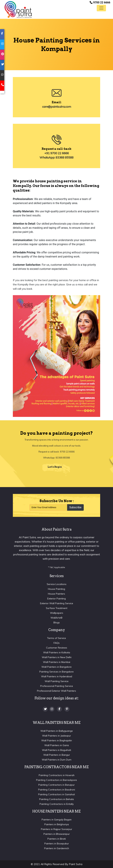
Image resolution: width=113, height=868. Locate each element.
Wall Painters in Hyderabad (57, 676)
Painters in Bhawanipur (57, 834)
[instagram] (2, 45)
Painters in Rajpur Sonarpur (56, 829)
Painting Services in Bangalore (56, 672)
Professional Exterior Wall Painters (56, 691)
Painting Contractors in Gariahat (56, 794)
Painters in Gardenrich (57, 848)
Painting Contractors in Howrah (57, 775)
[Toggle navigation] (101, 8)
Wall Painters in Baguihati (56, 750)
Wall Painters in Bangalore (56, 667)
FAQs (57, 643)
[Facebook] (59, 709)
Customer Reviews (57, 648)
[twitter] (2, 65)
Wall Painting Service (57, 681)
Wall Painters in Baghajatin (57, 740)
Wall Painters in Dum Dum (57, 760)
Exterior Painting (56, 599)
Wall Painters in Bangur (57, 755)
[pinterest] (2, 55)
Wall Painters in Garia (57, 745)
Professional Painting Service (57, 686)
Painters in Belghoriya (57, 824)
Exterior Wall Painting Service (57, 603)
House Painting (56, 589)
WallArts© (56, 618)
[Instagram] (52, 709)
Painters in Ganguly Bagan (57, 820)
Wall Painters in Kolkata (57, 652)
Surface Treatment (57, 608)
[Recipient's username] (48, 507)
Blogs (57, 622)
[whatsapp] (2, 75)
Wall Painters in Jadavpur (56, 736)
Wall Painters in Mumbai (57, 662)
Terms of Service (56, 638)
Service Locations (57, 584)
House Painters (56, 594)
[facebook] (2, 34)
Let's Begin (55, 467)
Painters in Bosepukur (57, 844)
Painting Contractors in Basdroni (57, 790)
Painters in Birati (57, 839)
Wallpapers (57, 613)
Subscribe (75, 507)
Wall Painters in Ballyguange (57, 731)
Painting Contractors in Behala (56, 799)
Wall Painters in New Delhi (57, 657)
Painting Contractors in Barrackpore (56, 780)
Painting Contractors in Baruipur (56, 785)
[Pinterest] (67, 709)
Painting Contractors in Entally (57, 804)
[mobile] (2, 86)
